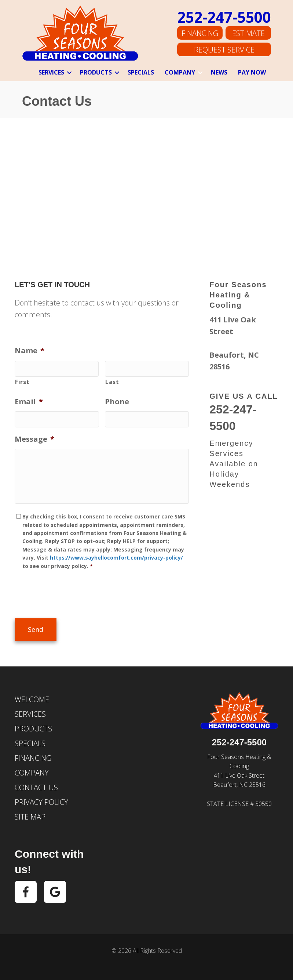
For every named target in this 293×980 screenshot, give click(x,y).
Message (34, 437)
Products (96, 72)
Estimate (248, 34)
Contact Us (36, 786)
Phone (117, 401)
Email (29, 401)
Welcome (32, 698)
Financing (200, 34)
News (219, 72)
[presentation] (70, 594)
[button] (69, 73)
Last (112, 381)
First (22, 381)
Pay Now (252, 72)
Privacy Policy (41, 801)
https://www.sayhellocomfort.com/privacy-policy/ (116, 559)
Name (30, 351)
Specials (141, 72)
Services (51, 72)
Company (180, 72)
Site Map (30, 816)
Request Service (224, 49)
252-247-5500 (224, 18)
